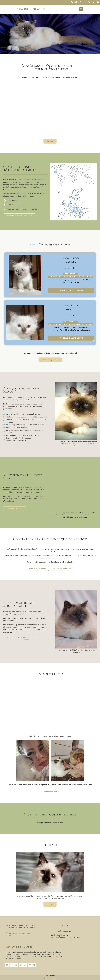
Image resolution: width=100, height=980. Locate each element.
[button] (81, 9)
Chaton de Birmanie (31, 9)
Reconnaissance (50, 979)
